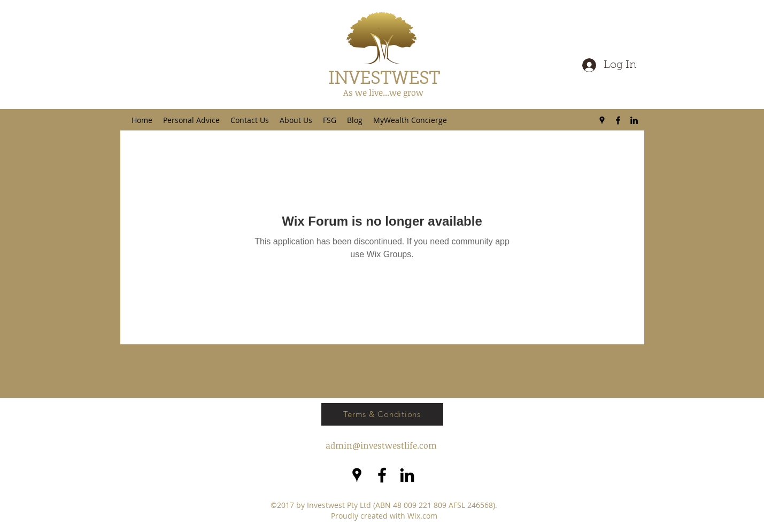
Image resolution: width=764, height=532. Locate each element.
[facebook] (618, 120)
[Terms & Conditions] (382, 414)
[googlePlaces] (602, 120)
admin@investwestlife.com (381, 445)
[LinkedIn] (634, 120)
